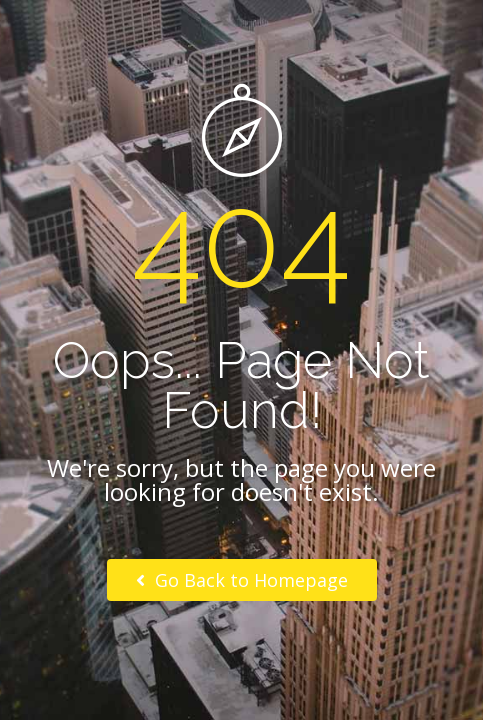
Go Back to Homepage (242, 580)
